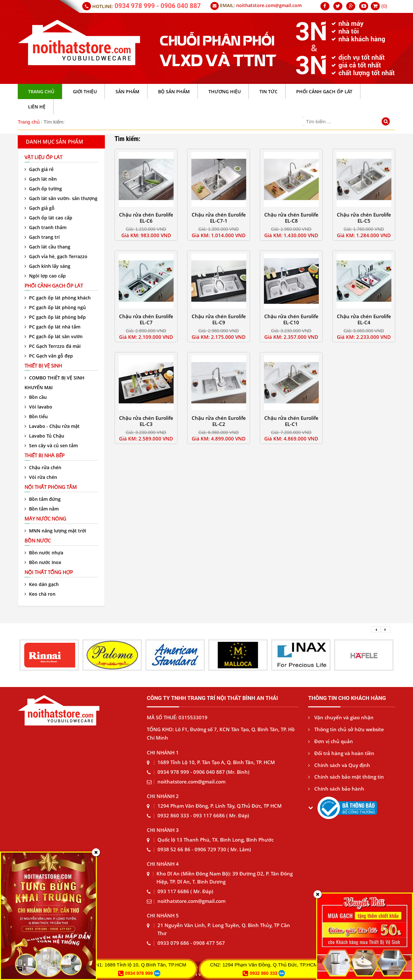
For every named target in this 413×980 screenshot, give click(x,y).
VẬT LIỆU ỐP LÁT (43, 157)
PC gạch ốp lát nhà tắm (52, 327)
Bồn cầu (36, 397)
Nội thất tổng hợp (49, 572)
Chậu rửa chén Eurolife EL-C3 (146, 421)
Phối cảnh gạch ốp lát (54, 286)
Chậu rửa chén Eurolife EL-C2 (219, 421)
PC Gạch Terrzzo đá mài (53, 346)
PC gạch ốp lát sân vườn (54, 336)
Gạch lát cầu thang (47, 247)
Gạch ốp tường (43, 189)
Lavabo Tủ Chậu (44, 436)
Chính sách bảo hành (336, 789)
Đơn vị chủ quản (331, 741)
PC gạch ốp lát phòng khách (58, 298)
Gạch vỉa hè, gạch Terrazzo (56, 256)
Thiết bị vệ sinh (43, 366)
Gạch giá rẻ (39, 169)
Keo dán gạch (42, 584)
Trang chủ (29, 122)
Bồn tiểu (36, 416)
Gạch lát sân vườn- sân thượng (61, 198)
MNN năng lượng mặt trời (55, 531)
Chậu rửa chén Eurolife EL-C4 (364, 319)
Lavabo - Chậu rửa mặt (52, 426)
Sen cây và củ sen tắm (51, 445)
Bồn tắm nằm (42, 509)
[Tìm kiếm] (387, 122)
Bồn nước (38, 541)
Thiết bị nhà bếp (45, 455)
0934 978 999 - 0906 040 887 (158, 6)
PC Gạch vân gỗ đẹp (49, 356)
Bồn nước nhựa (44, 553)
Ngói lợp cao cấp (45, 276)
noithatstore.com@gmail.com (269, 5)
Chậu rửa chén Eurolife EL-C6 (146, 218)
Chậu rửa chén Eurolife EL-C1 (291, 421)
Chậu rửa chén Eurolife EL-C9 (219, 319)
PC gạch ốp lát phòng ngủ (55, 307)
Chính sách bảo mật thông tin (346, 777)
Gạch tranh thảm (45, 227)
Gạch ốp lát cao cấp (48, 218)
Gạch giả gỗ (40, 208)
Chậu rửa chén (43, 467)
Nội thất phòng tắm (51, 487)
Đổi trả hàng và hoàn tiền (341, 753)
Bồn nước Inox (43, 562)
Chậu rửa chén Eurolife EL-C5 (364, 218)
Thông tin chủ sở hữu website (346, 729)
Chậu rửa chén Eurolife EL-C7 (146, 319)
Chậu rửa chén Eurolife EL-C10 (291, 319)
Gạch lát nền (41, 179)
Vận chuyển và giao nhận (341, 717)
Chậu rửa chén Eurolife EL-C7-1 (219, 218)
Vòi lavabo (38, 407)
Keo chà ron (40, 594)
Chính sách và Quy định (339, 765)
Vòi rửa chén (41, 477)
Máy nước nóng (45, 519)
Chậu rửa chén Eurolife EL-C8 (291, 218)
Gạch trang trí (42, 237)
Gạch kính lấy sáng (47, 266)
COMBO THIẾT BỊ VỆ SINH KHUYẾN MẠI (55, 383)
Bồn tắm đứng (43, 499)
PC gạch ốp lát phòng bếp (55, 317)
